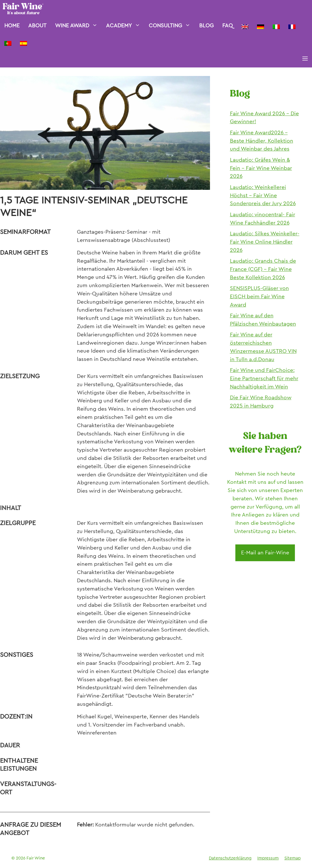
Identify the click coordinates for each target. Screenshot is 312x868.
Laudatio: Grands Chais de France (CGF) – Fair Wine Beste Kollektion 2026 (263, 269)
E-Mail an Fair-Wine (265, 553)
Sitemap (292, 858)
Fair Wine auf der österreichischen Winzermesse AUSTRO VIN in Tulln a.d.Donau (263, 347)
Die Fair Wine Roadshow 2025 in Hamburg (261, 402)
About (37, 25)
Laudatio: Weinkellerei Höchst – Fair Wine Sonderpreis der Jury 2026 (263, 195)
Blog (206, 25)
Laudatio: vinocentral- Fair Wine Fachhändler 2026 (263, 219)
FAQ (228, 25)
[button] (305, 59)
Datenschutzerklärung (230, 858)
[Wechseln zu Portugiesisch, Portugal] (8, 42)
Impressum (268, 858)
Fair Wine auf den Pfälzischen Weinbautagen (263, 320)
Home (12, 25)
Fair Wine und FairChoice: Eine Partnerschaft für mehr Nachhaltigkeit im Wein (264, 378)
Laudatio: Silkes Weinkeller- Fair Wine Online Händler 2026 (265, 242)
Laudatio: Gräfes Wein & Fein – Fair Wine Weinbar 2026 (261, 168)
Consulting (172, 26)
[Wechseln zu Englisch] (245, 26)
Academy (125, 26)
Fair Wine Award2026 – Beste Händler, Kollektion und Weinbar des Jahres (262, 141)
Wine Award (78, 26)
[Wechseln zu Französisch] (292, 26)
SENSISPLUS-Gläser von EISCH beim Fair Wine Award (259, 296)
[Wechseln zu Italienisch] (276, 26)
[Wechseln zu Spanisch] (24, 42)
